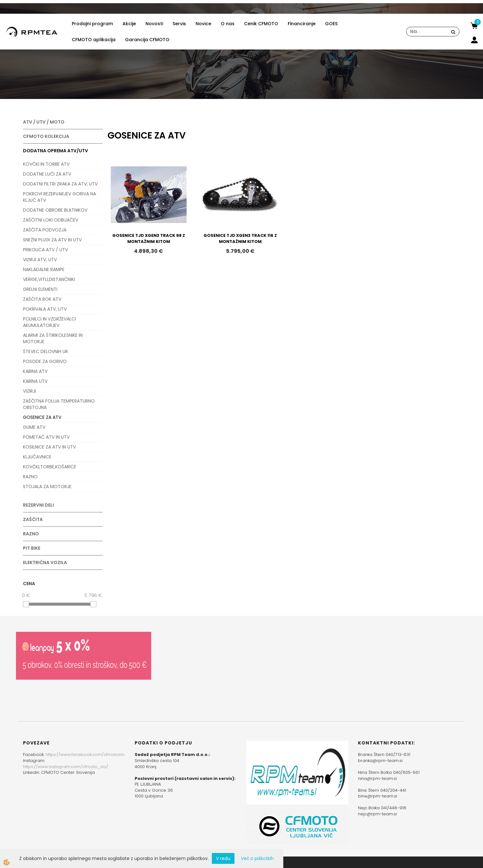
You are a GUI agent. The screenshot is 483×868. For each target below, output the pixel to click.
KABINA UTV (35, 381)
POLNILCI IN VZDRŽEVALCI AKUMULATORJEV (49, 322)
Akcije (129, 24)
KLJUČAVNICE (37, 457)
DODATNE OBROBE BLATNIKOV (55, 210)
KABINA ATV (35, 371)
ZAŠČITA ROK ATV (42, 299)
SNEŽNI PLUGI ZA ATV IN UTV (52, 240)
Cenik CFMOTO (261, 24)
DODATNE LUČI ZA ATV (47, 174)
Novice (203, 24)
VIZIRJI (30, 391)
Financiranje (302, 24)
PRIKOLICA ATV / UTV (45, 250)
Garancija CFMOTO (147, 40)
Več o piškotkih (257, 858)
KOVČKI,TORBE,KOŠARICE (50, 467)
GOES (331, 24)
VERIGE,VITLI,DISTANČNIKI (49, 279)
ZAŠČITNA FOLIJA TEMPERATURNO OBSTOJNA (59, 404)
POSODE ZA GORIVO (45, 361)
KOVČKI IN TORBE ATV (46, 164)
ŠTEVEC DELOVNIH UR (45, 351)
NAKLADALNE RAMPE (44, 269)
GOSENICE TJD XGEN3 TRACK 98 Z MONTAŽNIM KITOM (149, 238)
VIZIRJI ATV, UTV (40, 260)
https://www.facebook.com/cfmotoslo (85, 755)
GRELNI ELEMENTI (40, 289)
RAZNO (30, 477)
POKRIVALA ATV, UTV (45, 309)
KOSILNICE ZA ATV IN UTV (49, 447)
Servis (179, 24)
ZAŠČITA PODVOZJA (45, 230)
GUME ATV (34, 427)
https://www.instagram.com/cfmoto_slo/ (66, 767)
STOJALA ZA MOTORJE (47, 487)
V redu (223, 858)
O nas (228, 24)
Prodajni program (92, 24)
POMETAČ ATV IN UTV (46, 437)
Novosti (154, 24)
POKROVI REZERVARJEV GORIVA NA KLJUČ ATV (59, 197)
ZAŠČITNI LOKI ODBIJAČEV (51, 220)
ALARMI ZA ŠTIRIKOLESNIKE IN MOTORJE (53, 338)
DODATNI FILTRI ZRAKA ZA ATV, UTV (60, 184)
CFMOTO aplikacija (94, 40)
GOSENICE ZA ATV (42, 417)
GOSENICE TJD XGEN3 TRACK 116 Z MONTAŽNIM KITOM (240, 238)
